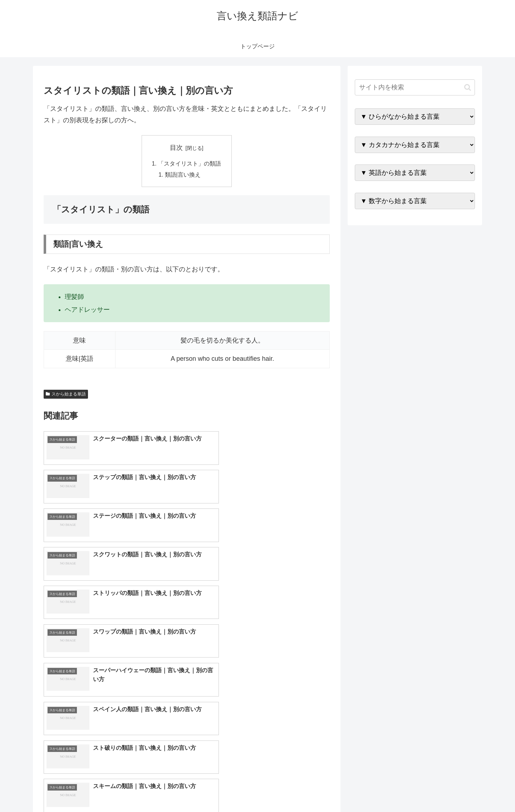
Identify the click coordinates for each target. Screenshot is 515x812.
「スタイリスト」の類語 (190, 164)
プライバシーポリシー (450, 789)
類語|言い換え (183, 175)
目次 (176, 148)
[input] (415, 87)
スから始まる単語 (66, 395)
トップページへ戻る (395, 789)
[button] (468, 87)
